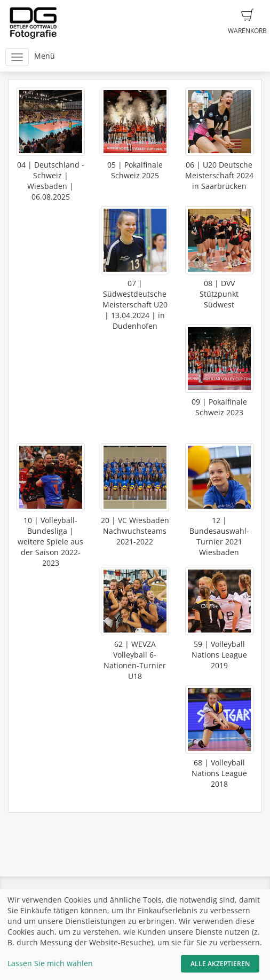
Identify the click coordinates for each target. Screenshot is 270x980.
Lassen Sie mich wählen (50, 963)
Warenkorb (247, 22)
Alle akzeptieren (220, 964)
